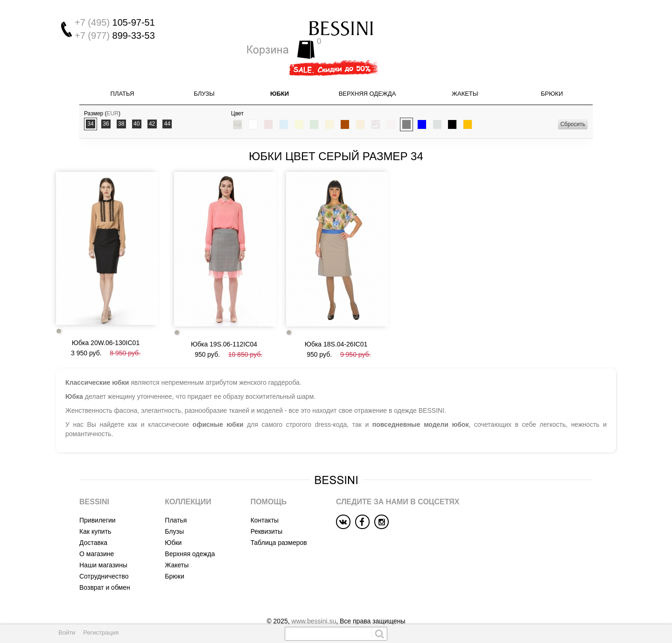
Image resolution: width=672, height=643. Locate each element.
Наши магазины (103, 547)
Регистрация (101, 632)
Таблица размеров (279, 525)
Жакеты (465, 80)
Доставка (93, 525)
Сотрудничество (104, 558)
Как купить (95, 514)
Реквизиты (267, 514)
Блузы (204, 80)
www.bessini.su (314, 603)
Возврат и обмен (105, 570)
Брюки (552, 80)
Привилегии (98, 502)
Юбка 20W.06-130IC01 (106, 325)
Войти (67, 632)
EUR (113, 99)
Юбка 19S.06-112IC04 (224, 326)
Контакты (265, 502)
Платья (122, 80)
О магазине (97, 536)
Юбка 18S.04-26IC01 (336, 326)
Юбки (280, 80)
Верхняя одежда (367, 80)
